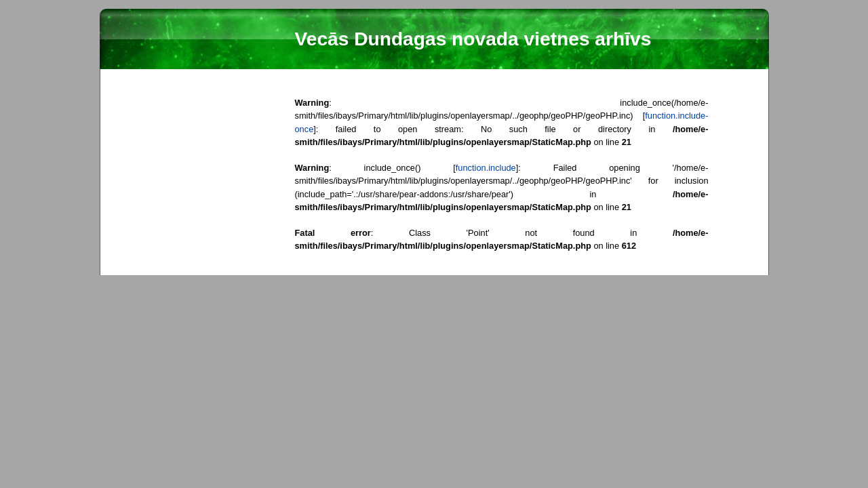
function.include (486, 168)
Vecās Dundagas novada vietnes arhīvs (473, 39)
